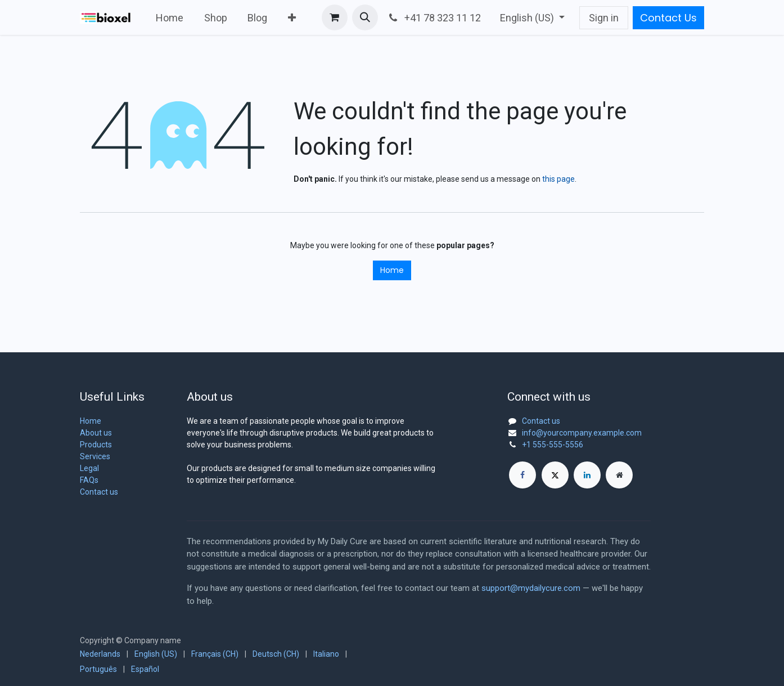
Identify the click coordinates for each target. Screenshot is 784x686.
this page (558, 179)
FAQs (89, 480)
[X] (555, 475)
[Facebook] (522, 475)
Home (392, 270)
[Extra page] (619, 475)
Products (96, 445)
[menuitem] (170, 18)
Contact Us (668, 18)
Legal (89, 468)
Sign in (604, 18)
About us (96, 433)
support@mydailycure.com (531, 588)
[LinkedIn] (587, 475)
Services (95, 456)
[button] (365, 17)
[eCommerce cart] (335, 17)
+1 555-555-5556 (553, 445)
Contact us (99, 492)
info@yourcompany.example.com (582, 433)
